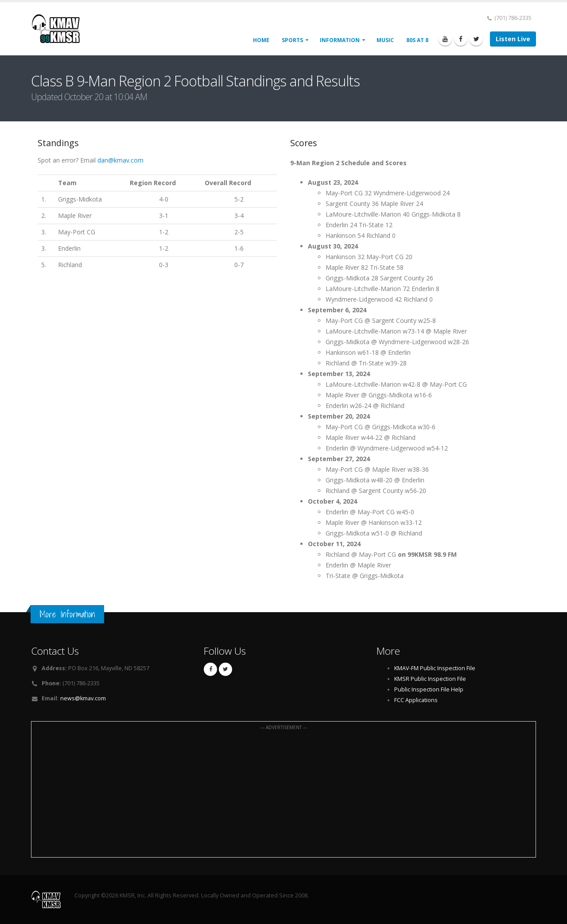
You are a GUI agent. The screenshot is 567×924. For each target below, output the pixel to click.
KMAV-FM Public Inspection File (435, 668)
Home (261, 40)
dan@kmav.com (120, 160)
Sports (292, 40)
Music (385, 40)
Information (340, 40)
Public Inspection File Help (429, 689)
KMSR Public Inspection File (430, 679)
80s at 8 (417, 40)
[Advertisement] (283, 794)
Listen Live (513, 39)
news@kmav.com (83, 698)
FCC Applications (416, 700)
